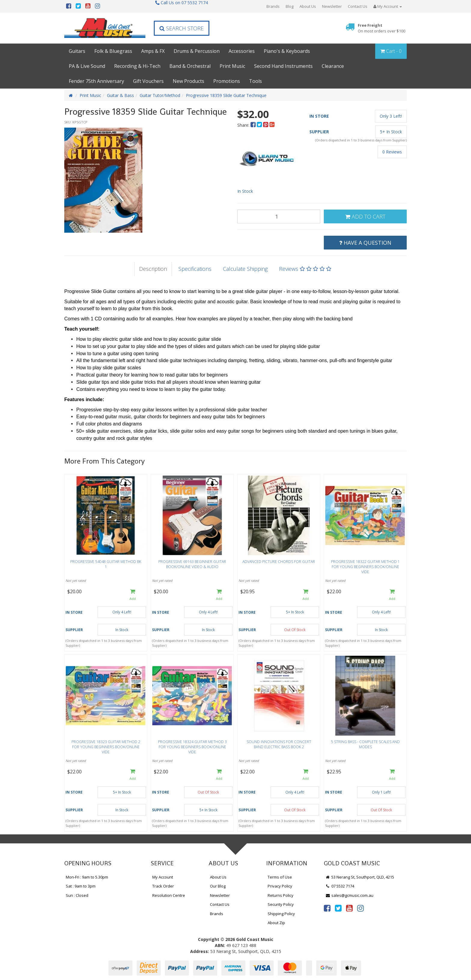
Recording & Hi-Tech (137, 66)
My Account (163, 877)
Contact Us (358, 6)
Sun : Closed (77, 895)
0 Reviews (392, 152)
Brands (273, 6)
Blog (290, 6)
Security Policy (281, 904)
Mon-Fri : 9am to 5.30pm (87, 877)
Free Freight (381, 28)
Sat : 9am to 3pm (81, 886)
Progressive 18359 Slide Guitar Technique (226, 95)
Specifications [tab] (195, 269)
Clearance (333, 66)
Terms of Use (280, 877)
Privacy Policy (280, 886)
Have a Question (365, 243)
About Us (308, 6)
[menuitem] (254, 125)
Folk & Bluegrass (113, 51)
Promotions (227, 81)
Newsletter (332, 6)
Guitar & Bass (120, 95)
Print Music (232, 66)
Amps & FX (153, 51)
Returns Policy (281, 895)
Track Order (163, 886)
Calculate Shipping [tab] (245, 269)
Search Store (182, 28)
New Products (188, 81)
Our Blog (218, 886)
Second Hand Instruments (283, 66)
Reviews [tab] (305, 269)
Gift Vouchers (148, 81)
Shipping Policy (281, 914)
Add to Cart (365, 216)
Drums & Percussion (197, 51)
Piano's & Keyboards (287, 51)
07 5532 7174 (340, 886)
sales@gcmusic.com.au (349, 895)
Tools (255, 81)
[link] (327, 908)
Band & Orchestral (190, 66)
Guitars (77, 51)
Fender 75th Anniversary (96, 81)
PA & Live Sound (87, 66)
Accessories (242, 51)
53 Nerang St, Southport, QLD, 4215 (360, 877)
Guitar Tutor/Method (160, 95)
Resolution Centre (169, 895)
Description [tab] (153, 269)
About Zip (276, 923)
